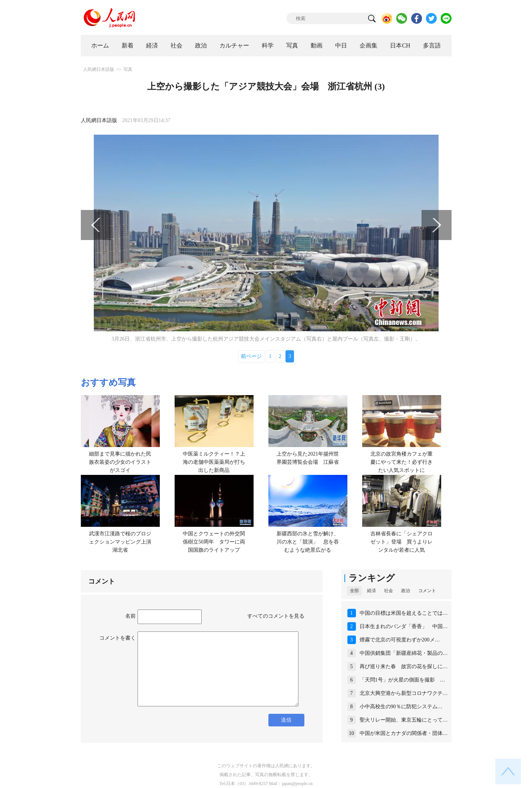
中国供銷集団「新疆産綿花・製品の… (404, 653)
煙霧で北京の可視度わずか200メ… (400, 640)
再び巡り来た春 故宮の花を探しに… (404, 666)
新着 (128, 45)
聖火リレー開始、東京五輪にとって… (404, 720)
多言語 (432, 45)
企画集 (369, 45)
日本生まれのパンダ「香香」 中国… (404, 626)
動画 (317, 45)
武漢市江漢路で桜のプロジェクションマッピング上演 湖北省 (123, 542)
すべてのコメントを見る (276, 616)
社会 (176, 45)
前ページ (251, 356)
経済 (152, 45)
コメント (427, 591)
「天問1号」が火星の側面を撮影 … (402, 680)
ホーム (100, 45)
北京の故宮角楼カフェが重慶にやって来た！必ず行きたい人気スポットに (402, 462)
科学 (268, 45)
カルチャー (234, 45)
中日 (341, 45)
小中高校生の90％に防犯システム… (401, 707)
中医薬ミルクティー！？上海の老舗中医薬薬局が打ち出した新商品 (214, 462)
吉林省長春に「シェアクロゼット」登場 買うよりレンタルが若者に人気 (402, 542)
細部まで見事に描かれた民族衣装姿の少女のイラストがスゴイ (120, 462)
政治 (201, 45)
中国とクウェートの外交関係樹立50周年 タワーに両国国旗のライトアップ (214, 542)
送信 (286, 720)
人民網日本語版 (99, 69)
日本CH (400, 45)
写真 (292, 45)
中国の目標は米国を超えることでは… (404, 613)
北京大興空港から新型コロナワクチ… (404, 693)
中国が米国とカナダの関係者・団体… (404, 733)
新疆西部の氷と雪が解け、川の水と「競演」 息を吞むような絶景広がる (308, 542)
